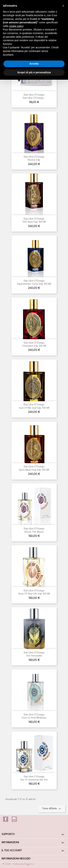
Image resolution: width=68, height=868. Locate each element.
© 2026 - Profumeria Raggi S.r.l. (18, 864)
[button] (63, 6)
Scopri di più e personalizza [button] (34, 72)
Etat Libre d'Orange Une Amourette (34, 654)
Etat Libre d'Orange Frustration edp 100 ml (34, 344)
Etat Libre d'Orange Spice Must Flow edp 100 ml (34, 468)
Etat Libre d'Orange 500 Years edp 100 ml (34, 220)
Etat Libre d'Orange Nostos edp (34, 158)
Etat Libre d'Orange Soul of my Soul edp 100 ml (34, 406)
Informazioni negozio (16, 859)
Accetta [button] (34, 64)
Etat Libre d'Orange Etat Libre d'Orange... (34, 96)
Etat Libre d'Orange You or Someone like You (34, 778)
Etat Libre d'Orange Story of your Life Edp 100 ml (34, 592)
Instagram (14, 819)
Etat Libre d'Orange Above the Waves (34, 530)
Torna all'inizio (52, 809)
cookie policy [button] (16, 26)
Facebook (6, 819)
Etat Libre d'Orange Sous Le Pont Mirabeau (34, 716)
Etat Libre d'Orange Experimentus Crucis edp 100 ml (34, 282)
